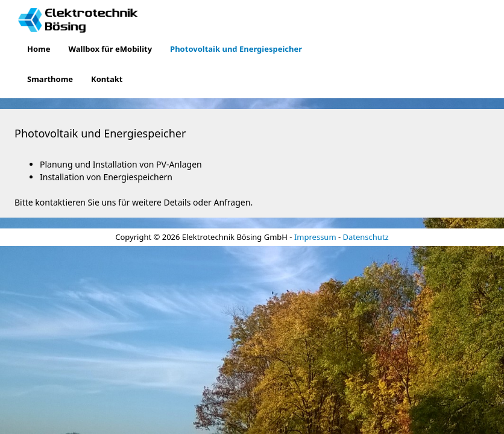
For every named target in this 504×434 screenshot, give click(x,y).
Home (39, 49)
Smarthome (50, 79)
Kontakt (107, 79)
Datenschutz (366, 237)
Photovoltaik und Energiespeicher (236, 49)
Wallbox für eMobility (111, 49)
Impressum (315, 237)
